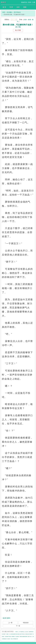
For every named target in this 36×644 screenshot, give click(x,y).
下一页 (18, 626)
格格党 (3, 2)
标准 (30, 20)
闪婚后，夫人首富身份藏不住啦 (12, 634)
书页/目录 (26, 623)
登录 (30, 2)
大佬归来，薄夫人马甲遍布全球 (12, 639)
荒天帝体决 (17, 12)
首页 (4, 12)
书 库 (11, 7)
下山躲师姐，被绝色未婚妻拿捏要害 (21, 637)
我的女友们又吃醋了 (29, 634)
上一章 (10, 623)
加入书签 (18, 30)
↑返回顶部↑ (6, 618)
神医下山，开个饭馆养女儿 (20, 632)
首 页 (4, 7)
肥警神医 (13, 637)
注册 (34, 2)
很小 (26, 20)
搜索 (25, 7)
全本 (18, 7)
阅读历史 (24, 2)
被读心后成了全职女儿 (21, 634)
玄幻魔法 (10, 12)
